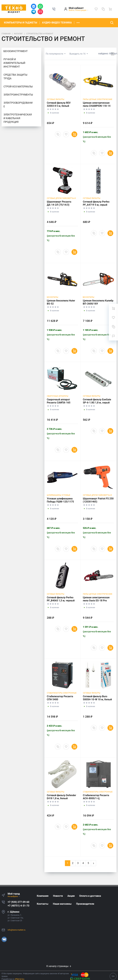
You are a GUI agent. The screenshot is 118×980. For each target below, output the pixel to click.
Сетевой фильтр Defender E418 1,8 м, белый (61, 797)
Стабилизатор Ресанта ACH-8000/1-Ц (96, 797)
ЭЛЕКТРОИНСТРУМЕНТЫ (18, 95)
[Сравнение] (103, 9)
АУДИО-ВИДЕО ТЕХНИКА (57, 23)
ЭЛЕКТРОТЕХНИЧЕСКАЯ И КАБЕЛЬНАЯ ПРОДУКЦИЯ (18, 118)
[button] (54, 9)
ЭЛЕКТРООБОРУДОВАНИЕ (18, 105)
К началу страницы (59, 966)
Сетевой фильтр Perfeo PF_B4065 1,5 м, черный (61, 599)
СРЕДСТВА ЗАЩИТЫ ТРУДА (15, 77)
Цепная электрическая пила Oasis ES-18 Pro (96, 599)
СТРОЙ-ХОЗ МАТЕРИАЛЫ (18, 87)
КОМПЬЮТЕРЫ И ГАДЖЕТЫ (21, 23)
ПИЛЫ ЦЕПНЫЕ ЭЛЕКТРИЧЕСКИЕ (98, 99)
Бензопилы (52, 297)
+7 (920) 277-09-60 (18, 902)
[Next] (94, 863)
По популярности (55, 54)
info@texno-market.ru (17, 930)
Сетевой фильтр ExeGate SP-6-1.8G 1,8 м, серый (97, 401)
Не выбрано (14, 896)
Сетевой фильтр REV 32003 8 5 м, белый (59, 104)
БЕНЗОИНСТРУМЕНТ (16, 51)
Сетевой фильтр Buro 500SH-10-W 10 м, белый (97, 698)
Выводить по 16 (78, 54)
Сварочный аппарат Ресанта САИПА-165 (59, 401)
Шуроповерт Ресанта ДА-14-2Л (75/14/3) (59, 203)
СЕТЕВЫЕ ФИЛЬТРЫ (56, 99)
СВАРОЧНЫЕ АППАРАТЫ (58, 396)
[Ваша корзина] (110, 9)
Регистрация (81, 10)
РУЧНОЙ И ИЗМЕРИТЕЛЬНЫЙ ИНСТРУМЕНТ (14, 63)
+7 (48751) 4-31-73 (18, 906)
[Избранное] (96, 9)
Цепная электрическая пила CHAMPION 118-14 (97, 104)
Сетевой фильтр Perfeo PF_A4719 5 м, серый (96, 203)
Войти (71, 10)
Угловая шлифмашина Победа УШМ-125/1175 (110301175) (60, 502)
